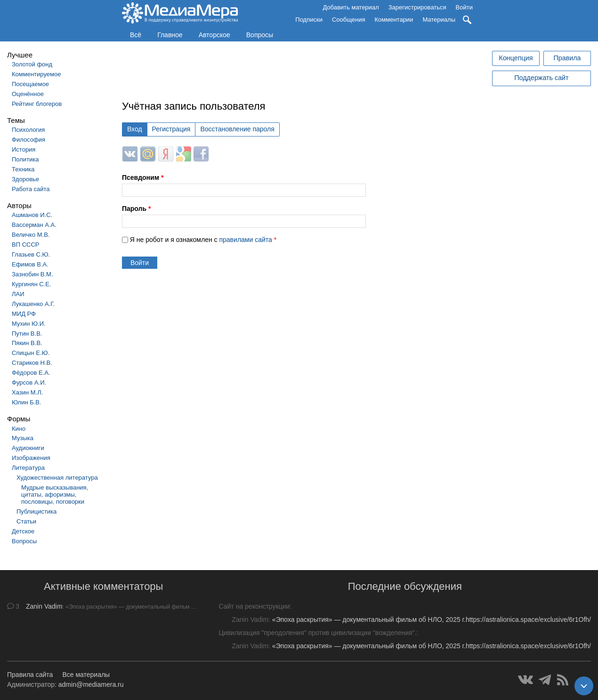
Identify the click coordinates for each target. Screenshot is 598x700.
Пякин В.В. (27, 343)
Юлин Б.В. (27, 402)
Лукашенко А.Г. (33, 304)
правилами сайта (245, 240)
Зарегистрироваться (417, 7)
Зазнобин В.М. (32, 274)
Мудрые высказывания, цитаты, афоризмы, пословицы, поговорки (55, 495)
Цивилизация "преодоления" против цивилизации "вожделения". (318, 633)
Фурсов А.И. (29, 382)
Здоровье (25, 179)
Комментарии (394, 20)
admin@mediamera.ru (91, 684)
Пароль (136, 209)
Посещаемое (30, 84)
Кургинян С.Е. (31, 284)
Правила (567, 58)
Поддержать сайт (541, 78)
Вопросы (260, 35)
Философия (28, 140)
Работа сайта (31, 189)
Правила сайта (30, 675)
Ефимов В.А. (30, 264)
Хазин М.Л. (27, 392)
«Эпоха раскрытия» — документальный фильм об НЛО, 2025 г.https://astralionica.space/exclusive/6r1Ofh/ (432, 620)
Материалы (439, 20)
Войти (464, 7)
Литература (28, 468)
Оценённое (28, 94)
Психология (28, 130)
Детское (23, 531)
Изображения (31, 458)
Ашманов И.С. (32, 215)
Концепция (516, 58)
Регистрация (171, 129)
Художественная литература (57, 478)
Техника (23, 169)
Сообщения (349, 20)
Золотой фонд (32, 64)
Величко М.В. (31, 235)
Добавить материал (351, 7)
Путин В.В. (27, 334)
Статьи (26, 521)
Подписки (309, 20)
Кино (19, 429)
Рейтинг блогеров (37, 104)
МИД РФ (24, 314)
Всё (136, 35)
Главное (170, 35)
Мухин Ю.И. (29, 324)
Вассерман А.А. (34, 225)
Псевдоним (143, 177)
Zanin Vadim (44, 606)
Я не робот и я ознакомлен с (203, 240)
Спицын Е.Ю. (31, 353)
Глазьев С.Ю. (31, 254)
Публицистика (36, 511)
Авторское (214, 35)
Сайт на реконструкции (255, 606)
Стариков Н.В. (32, 363)
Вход (135, 129)
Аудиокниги (28, 448)
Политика (25, 159)
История (24, 149)
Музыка (23, 438)
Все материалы (86, 675)
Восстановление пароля (237, 129)
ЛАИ (18, 294)
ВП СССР (25, 245)
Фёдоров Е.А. (31, 373)
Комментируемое (36, 74)
